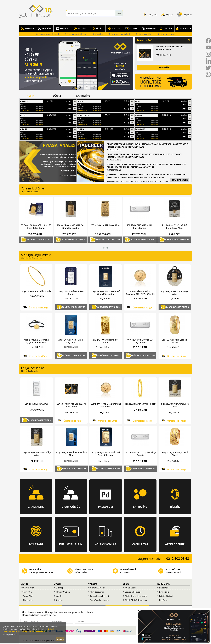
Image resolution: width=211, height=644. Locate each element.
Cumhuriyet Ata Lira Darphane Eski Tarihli (106, 405)
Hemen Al (24, 242)
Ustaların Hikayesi (133, 592)
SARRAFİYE (79, 29)
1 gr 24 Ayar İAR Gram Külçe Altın (175, 293)
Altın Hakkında (131, 588)
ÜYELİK (58, 584)
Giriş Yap (60, 588)
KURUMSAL (131, 29)
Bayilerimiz (164, 592)
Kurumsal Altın (145, 34)
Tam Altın (27, 592)
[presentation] (128, 616)
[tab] (32, 96)
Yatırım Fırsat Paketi (121, 34)
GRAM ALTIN (28, 29)
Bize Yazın (164, 600)
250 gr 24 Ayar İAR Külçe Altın (137, 225)
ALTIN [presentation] (31, 96)
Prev (21, 64)
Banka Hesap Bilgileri (99, 596)
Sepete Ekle (164, 67)
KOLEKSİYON (149, 29)
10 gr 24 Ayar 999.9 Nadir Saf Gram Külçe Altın (105, 293)
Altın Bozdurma (168, 34)
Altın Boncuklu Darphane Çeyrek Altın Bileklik (36, 341)
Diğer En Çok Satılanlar (30, 371)
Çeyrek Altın (29, 588)
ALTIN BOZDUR (183, 29)
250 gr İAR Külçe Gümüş (37, 404)
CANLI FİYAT (166, 29)
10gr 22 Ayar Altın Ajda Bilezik (36, 291)
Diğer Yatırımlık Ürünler (30, 191)
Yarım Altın (28, 596)
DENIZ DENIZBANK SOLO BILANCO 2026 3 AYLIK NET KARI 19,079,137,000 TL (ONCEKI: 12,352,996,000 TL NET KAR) (145, 156)
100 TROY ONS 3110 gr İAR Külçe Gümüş (172, 227)
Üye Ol (59, 596)
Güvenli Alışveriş (97, 588)
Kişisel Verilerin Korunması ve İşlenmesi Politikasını (28, 630)
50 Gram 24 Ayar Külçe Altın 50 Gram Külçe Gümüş (68, 227)
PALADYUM (62, 29)
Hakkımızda (164, 588)
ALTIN (25, 584)
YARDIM (93, 584)
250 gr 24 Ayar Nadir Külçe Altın (105, 341)
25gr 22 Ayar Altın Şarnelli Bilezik (175, 341)
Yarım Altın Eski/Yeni (77, 34)
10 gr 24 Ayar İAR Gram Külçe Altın (37, 454)
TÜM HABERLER (180, 180)
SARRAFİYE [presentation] (83, 96)
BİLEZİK (97, 29)
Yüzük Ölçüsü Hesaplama (136, 596)
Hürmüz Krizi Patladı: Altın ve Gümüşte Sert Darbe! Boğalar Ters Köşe (58, 156)
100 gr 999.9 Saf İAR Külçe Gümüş (71, 293)
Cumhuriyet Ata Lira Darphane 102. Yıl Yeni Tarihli (34, 227)
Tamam (60, 639)
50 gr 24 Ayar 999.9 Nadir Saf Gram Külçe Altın (106, 454)
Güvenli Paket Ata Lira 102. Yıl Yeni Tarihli (170, 48)
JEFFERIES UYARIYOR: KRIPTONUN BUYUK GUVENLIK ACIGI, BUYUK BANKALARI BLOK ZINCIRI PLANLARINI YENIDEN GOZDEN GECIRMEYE (146, 176)
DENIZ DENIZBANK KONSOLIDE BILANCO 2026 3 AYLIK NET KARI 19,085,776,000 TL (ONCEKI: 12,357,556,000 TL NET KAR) (148, 146)
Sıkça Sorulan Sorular (99, 600)
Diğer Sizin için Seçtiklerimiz (31, 258)
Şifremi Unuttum (63, 592)
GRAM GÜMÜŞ (45, 29)
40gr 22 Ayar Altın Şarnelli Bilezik (175, 454)
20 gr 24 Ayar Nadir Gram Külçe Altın (71, 341)
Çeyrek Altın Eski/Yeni (49, 34)
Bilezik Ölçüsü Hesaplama (136, 600)
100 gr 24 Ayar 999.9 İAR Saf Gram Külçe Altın (103, 227)
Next (131, 64)
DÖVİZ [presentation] (57, 96)
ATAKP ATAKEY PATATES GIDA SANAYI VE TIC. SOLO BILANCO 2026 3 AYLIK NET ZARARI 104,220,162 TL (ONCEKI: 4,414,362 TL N (146, 166)
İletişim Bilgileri (166, 596)
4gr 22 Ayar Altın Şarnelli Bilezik (140, 404)
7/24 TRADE (114, 29)
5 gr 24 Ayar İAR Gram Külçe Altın (175, 405)
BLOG (126, 584)
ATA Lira (99, 34)
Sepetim (59, 600)
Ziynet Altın (28, 600)
